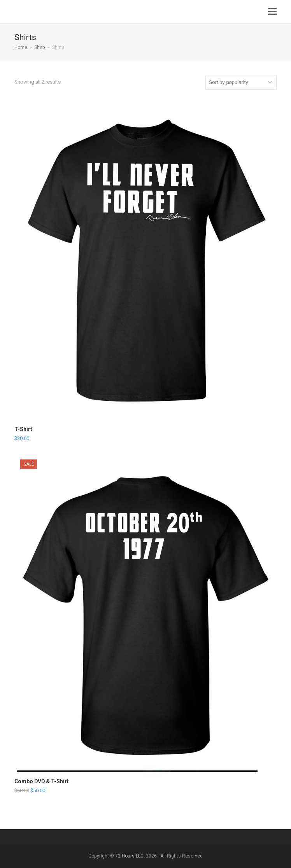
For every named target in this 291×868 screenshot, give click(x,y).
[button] (272, 12)
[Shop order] (241, 82)
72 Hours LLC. (131, 856)
